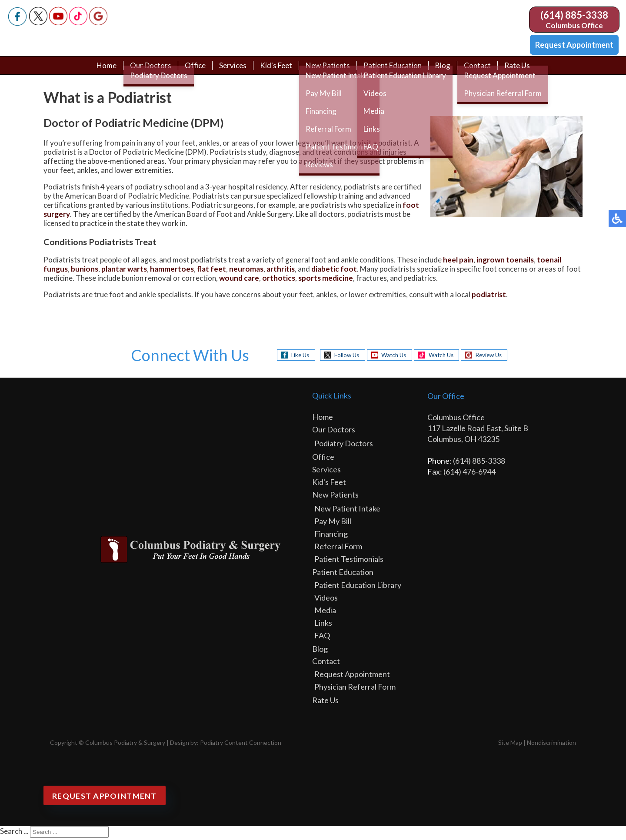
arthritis (281, 271)
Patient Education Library (358, 587)
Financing (331, 536)
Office (191, 70)
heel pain (458, 262)
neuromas (246, 271)
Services (230, 70)
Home (100, 70)
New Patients (328, 70)
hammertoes (172, 271)
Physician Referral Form (355, 689)
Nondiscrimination (551, 745)
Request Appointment (574, 45)
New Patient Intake (347, 511)
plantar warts (124, 271)
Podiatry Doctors (344, 445)
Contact (483, 70)
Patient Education (396, 70)
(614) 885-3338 (574, 15)
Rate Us (524, 70)
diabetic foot (334, 271)
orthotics (279, 280)
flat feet (211, 271)
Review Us (494, 357)
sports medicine (326, 280)
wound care (239, 280)
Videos (326, 600)
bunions (85, 271)
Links (323, 625)
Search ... (14, 833)
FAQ (322, 637)
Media (325, 612)
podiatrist (489, 297)
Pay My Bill (333, 523)
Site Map (510, 745)
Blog (448, 70)
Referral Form (338, 548)
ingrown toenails (505, 262)
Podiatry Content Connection (241, 745)
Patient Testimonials (349, 561)
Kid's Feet (275, 70)
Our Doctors (145, 70)
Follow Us (341, 357)
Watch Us (391, 357)
